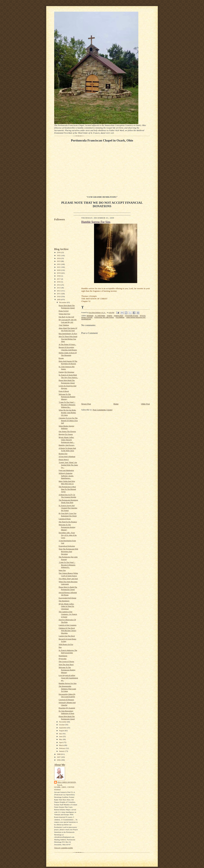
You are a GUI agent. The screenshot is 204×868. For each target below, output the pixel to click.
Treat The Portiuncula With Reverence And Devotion (68, 551)
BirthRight (90, 316)
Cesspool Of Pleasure (66, 700)
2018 (59, 276)
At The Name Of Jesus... (67, 344)
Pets (60, 647)
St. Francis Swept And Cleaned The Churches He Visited (68, 508)
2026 (59, 252)
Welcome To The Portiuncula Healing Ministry (67, 397)
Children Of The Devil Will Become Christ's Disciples (67, 631)
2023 (59, 261)
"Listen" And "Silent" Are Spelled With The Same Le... (68, 465)
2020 (59, 270)
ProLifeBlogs (120, 317)
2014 (59, 285)
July (61, 734)
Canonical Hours (65, 519)
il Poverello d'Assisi (131, 316)
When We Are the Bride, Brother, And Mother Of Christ (67, 412)
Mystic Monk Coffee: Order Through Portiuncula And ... (67, 440)
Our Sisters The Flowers (67, 431)
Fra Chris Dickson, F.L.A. (67, 783)
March (62, 745)
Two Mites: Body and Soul (68, 579)
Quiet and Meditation (66, 470)
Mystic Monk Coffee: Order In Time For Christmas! (66, 606)
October (62, 725)
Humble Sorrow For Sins (68, 683)
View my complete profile (64, 848)
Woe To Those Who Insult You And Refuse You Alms (68, 339)
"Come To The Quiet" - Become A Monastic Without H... (67, 565)
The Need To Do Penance (68, 522)
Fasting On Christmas (66, 372)
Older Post (145, 404)
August (62, 731)
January (62, 751)
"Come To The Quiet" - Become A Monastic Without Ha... (67, 405)
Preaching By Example (67, 708)
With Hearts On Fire (66, 644)
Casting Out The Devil (67, 636)
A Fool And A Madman (67, 456)
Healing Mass (119, 316)
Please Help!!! (64, 459)
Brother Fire (63, 454)
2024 (59, 258)
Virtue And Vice (64, 314)
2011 (59, 294)
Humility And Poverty (67, 445)
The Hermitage (64, 601)
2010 (59, 296)
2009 (59, 299)
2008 (59, 754)
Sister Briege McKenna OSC (136, 317)
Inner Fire (62, 570)
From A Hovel (64, 391)
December (63, 302)
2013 (59, 288)
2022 (59, 264)
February (63, 748)
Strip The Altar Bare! (66, 664)
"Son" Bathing (64, 325)
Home (116, 404)
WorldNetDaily (86, 319)
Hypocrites (63, 659)
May (61, 739)
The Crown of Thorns (66, 661)
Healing (110, 316)
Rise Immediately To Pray (68, 334)
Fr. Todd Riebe (100, 316)
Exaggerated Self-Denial (67, 598)
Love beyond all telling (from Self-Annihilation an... (68, 678)
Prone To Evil (64, 311)
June (61, 736)
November (63, 722)
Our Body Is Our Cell (66, 317)
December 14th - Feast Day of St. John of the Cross (68, 535)
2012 (59, 291)
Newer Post (86, 404)
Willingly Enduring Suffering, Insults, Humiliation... (66, 476)
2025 (59, 255)
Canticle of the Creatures (67, 625)
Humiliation (63, 656)
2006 (59, 760)
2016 (59, 282)
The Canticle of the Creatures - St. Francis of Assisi (68, 614)
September (63, 728)
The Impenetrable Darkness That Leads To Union (67, 689)
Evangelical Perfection (67, 546)
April (61, 742)
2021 (59, 267)
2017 (59, 279)
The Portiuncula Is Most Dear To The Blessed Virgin (67, 489)
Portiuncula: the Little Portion (104, 317)
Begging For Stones (66, 434)
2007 (59, 757)
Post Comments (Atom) (103, 410)
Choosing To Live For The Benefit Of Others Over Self (68, 420)
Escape (61, 358)
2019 (59, 273)
